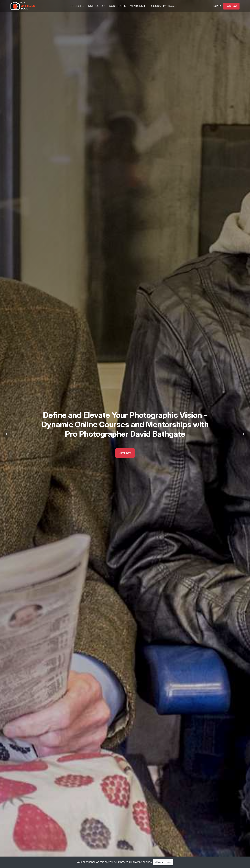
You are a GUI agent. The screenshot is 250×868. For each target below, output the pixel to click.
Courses (77, 6)
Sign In (217, 6)
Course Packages (164, 6)
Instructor (96, 6)
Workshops (117, 6)
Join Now (231, 6)
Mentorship (139, 6)
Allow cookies (163, 862)
